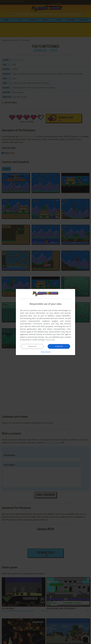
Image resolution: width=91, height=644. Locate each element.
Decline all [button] (32, 346)
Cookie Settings (38, 340)
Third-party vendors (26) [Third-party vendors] (43, 324)
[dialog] (45, 322)
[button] (45, 352)
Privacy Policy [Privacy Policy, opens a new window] (51, 340)
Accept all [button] (59, 346)
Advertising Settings (36, 337)
